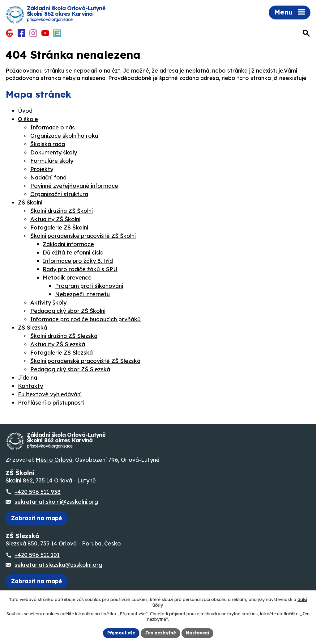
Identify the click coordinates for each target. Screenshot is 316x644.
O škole (28, 119)
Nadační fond (48, 177)
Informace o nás (53, 127)
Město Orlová (54, 460)
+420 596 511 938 (38, 492)
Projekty (42, 169)
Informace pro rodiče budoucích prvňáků (85, 319)
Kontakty (30, 386)
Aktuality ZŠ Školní (55, 219)
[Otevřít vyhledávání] (307, 34)
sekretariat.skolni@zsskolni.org (56, 502)
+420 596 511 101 (37, 555)
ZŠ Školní (30, 202)
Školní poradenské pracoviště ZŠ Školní (83, 236)
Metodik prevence (67, 278)
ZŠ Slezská (32, 328)
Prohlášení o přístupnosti (51, 403)
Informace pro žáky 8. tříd (78, 261)
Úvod (25, 111)
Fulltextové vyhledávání (50, 394)
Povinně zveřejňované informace (74, 186)
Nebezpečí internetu (82, 294)
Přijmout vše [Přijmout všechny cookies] (121, 633)
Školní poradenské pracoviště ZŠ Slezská (85, 361)
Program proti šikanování (89, 286)
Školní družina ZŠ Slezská (64, 336)
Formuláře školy (52, 161)
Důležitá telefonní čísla (73, 253)
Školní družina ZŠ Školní (62, 211)
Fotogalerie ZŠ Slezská (62, 353)
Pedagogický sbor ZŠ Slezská (70, 369)
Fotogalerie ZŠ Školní (59, 227)
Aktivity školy (48, 303)
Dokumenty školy (54, 152)
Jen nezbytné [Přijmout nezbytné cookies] (160, 633)
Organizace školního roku (64, 136)
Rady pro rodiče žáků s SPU (80, 269)
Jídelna (28, 378)
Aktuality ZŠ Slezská (58, 344)
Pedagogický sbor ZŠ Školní (68, 311)
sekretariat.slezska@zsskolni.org (58, 565)
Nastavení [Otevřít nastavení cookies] (197, 633)
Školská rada (48, 144)
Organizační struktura (59, 194)
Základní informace (68, 244)
